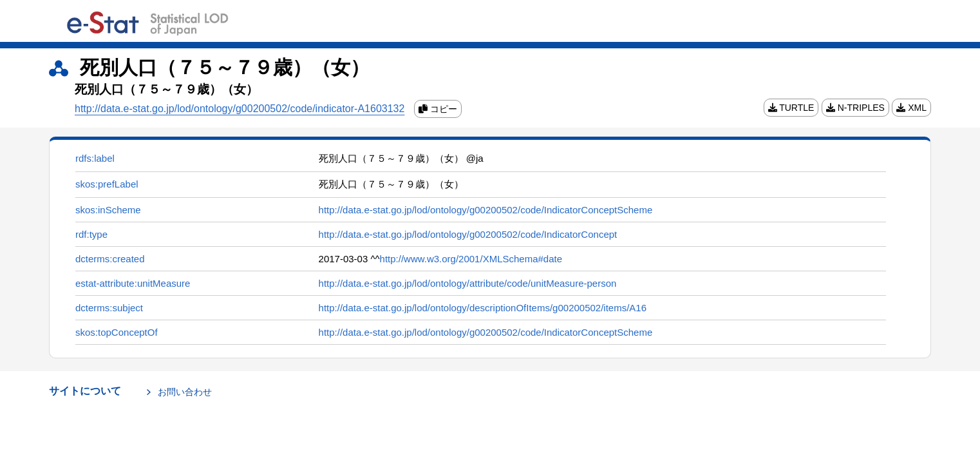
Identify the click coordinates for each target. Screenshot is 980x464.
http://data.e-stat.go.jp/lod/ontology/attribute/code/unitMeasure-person (468, 283)
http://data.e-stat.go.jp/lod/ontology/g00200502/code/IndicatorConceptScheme (486, 210)
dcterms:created (110, 259)
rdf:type (91, 234)
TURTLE (791, 107)
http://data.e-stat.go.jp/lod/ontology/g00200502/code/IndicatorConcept (468, 234)
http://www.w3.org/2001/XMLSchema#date (471, 259)
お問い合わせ (185, 392)
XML (911, 107)
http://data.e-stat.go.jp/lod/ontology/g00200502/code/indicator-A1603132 (240, 109)
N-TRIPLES (855, 107)
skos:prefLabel (107, 184)
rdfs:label (95, 158)
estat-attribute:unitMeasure (133, 283)
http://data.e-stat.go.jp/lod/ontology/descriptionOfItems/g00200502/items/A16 (483, 308)
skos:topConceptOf (117, 332)
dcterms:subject (109, 308)
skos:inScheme (108, 210)
